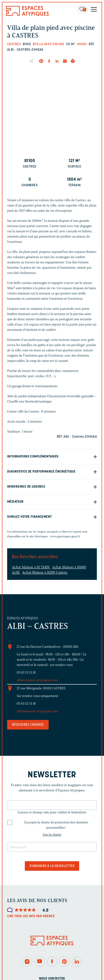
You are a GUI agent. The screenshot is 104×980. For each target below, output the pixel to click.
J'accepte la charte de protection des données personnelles (56, 825)
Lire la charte (52, 835)
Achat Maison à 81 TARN (31, 567)
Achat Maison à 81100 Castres (45, 572)
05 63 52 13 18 (26, 672)
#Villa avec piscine (48, 44)
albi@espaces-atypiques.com (37, 680)
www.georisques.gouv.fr (65, 536)
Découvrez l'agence (28, 725)
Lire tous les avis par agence (31, 916)
